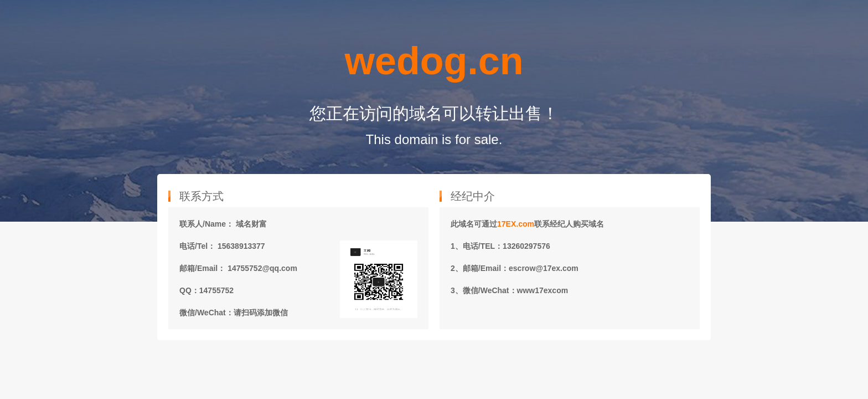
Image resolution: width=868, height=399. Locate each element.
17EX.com (516, 224)
